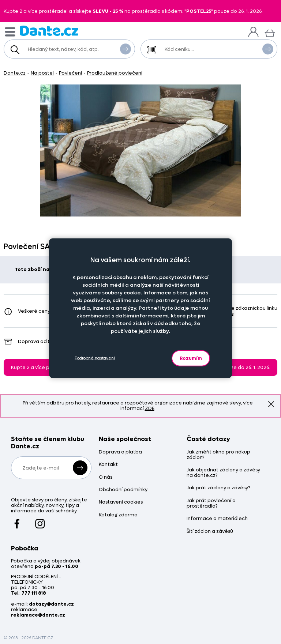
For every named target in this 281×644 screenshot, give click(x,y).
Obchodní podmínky (123, 490)
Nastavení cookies (121, 502)
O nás (106, 477)
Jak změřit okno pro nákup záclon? (218, 455)
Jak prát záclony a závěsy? (218, 488)
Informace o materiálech (217, 519)
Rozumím (191, 358)
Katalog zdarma (118, 515)
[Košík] (270, 32)
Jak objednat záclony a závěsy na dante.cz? (223, 473)
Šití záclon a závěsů (210, 532)
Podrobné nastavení (95, 358)
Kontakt (108, 465)
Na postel (42, 73)
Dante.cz (15, 73)
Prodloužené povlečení (115, 73)
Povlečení (70, 73)
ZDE (150, 408)
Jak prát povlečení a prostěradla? (211, 504)
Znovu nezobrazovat (271, 404)
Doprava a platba (120, 452)
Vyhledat (125, 49)
